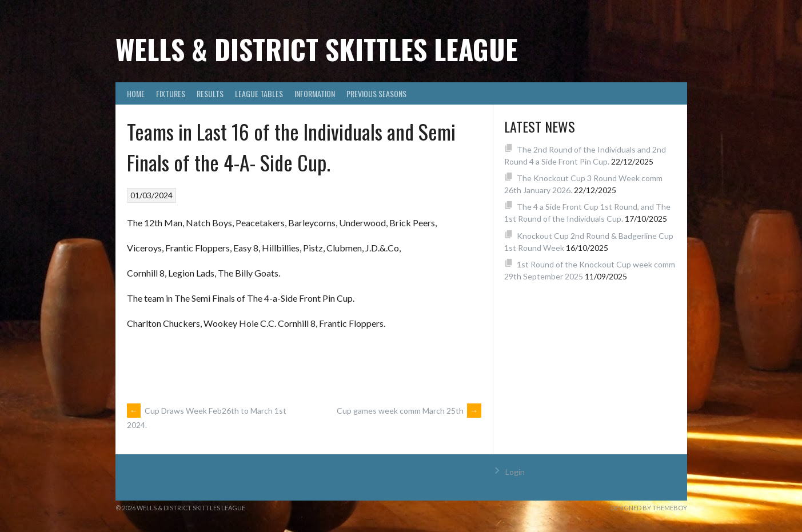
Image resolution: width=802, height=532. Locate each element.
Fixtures (171, 93)
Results (210, 93)
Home (136, 93)
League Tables (259, 93)
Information (315, 93)
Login (515, 472)
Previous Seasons (376, 93)
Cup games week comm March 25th (409, 411)
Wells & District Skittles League (317, 49)
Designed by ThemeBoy (649, 508)
